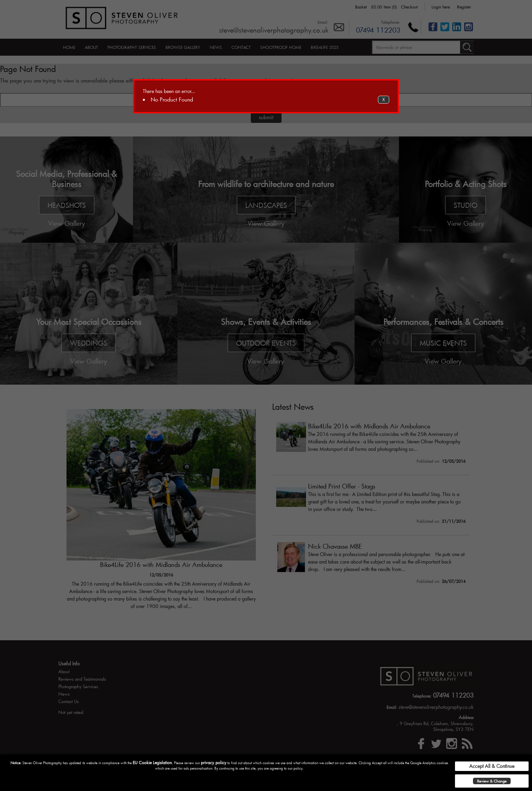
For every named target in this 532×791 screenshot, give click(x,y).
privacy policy (214, 762)
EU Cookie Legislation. (153, 762)
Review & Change (492, 781)
